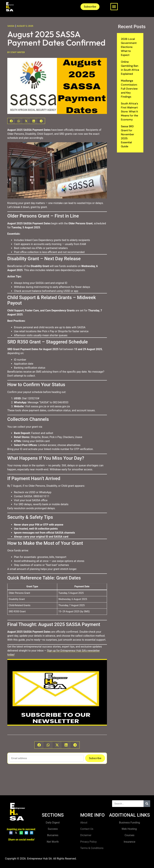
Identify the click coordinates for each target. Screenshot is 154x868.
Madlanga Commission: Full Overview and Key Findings (129, 89)
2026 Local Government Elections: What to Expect (129, 47)
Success (53, 829)
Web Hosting (129, 829)
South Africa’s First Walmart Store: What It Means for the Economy (129, 112)
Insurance (130, 842)
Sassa (11, 26)
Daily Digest (53, 823)
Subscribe (95, 758)
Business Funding (130, 823)
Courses (129, 835)
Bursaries (53, 835)
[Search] (147, 804)
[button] (114, 7)
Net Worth (53, 842)
